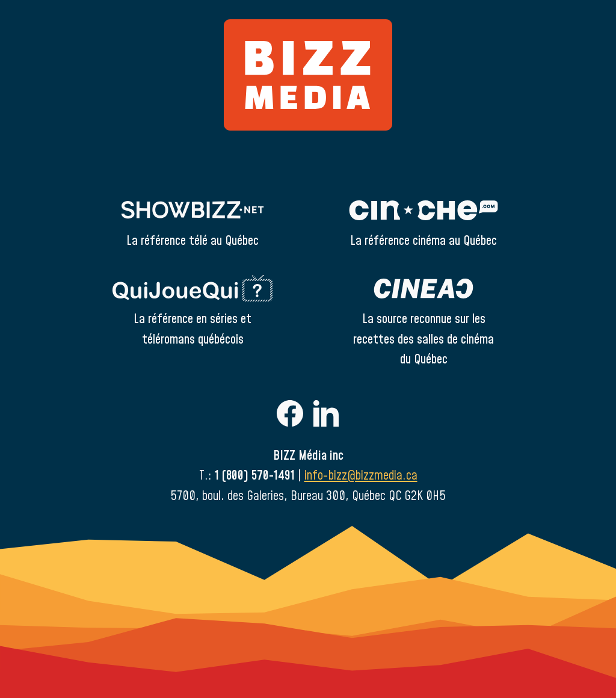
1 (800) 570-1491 (255, 476)
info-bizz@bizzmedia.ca (361, 476)
